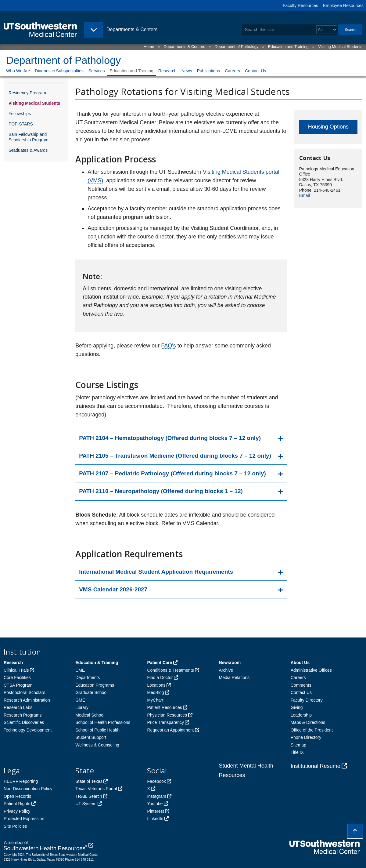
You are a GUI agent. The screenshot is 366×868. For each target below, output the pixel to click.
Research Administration (27, 700)
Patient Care (160, 663)
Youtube (155, 804)
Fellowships (20, 114)
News (187, 71)
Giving (297, 707)
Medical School (90, 715)
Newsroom (230, 663)
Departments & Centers (185, 47)
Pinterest (155, 811)
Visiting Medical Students (340, 47)
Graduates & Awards (28, 150)
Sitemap (298, 745)
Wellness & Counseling (97, 745)
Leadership (301, 715)
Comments (301, 685)
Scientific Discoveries (24, 722)
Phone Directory (306, 737)
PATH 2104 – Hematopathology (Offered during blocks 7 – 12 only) (170, 438)
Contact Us (255, 71)
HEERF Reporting (21, 781)
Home (149, 47)
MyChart (155, 700)
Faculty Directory (307, 700)
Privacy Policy (17, 811)
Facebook (156, 781)
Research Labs (18, 707)
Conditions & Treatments (170, 670)
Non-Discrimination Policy (28, 789)
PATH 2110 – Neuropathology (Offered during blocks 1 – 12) (161, 491)
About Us (300, 663)
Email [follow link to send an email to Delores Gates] (305, 195)
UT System (86, 804)
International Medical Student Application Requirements (156, 572)
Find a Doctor (160, 677)
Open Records (17, 796)
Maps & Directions (308, 722)
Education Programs (95, 685)
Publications (209, 71)
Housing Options (328, 127)
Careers (232, 71)
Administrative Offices (311, 670)
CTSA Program (18, 685)
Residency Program (27, 93)
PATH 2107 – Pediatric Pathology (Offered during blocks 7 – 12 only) (172, 473)
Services (97, 71)
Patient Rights (17, 804)
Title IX (297, 752)
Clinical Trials (16, 670)
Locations (156, 685)
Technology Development (28, 730)
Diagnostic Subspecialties (59, 71)
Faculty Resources (300, 5)
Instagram (156, 796)
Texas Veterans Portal (96, 789)
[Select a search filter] (327, 30)
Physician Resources (167, 715)
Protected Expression (24, 819)
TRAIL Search (89, 796)
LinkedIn (155, 819)
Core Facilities (17, 677)
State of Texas (89, 781)
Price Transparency (165, 722)
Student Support (91, 737)
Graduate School (91, 692)
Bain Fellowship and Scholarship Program (29, 137)
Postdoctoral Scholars (24, 692)
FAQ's (168, 346)
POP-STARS (21, 124)
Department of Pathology (237, 47)
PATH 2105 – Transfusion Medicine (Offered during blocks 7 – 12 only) (175, 456)
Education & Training (97, 663)
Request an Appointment (170, 730)
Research (167, 71)
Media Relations (234, 677)
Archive (226, 670)
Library (82, 707)
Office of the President (312, 730)
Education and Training (288, 47)
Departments (88, 677)
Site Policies (15, 826)
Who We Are (18, 71)
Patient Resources (164, 707)
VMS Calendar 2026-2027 (113, 589)
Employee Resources (343, 5)
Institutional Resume (316, 766)
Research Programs (23, 715)
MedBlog (155, 692)
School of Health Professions (103, 722)
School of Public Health (97, 730)
